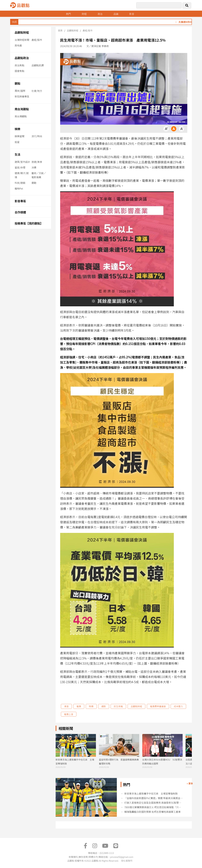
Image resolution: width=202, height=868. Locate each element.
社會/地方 (37, 91)
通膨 (104, 706)
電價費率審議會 (158, 706)
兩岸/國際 (20, 91)
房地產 (18, 45)
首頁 (60, 30)
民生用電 (118, 706)
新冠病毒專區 (22, 96)
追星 (17, 142)
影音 (132, 14)
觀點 (18, 83)
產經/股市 (37, 40)
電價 (79, 706)
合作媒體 (20, 212)
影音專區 (20, 201)
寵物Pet (19, 189)
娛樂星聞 (20, 136)
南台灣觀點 (22, 109)
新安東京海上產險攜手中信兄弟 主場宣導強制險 (151, 794)
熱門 (68, 14)
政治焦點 (20, 65)
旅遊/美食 (37, 162)
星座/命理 (20, 167)
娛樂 (18, 129)
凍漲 (66, 706)
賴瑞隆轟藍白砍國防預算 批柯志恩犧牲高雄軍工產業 (152, 812)
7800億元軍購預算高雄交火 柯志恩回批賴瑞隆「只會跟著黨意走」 (154, 807)
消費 (34, 167)
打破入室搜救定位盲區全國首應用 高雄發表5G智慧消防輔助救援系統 (154, 803)
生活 (18, 154)
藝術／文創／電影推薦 (39, 175)
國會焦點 (20, 71)
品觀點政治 (22, 58)
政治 (100, 14)
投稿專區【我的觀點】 (29, 223)
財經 (84, 14)
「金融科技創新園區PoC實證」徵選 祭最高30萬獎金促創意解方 (154, 798)
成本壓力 (178, 706)
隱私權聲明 (127, 861)
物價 (91, 706)
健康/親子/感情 (22, 175)
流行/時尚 (37, 136)
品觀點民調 (38, 65)
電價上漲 (69, 714)
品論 (116, 14)
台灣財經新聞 (22, 40)
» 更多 (190, 783)
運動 (34, 183)
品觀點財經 (22, 32)
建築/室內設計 (22, 162)
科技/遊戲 (20, 183)
